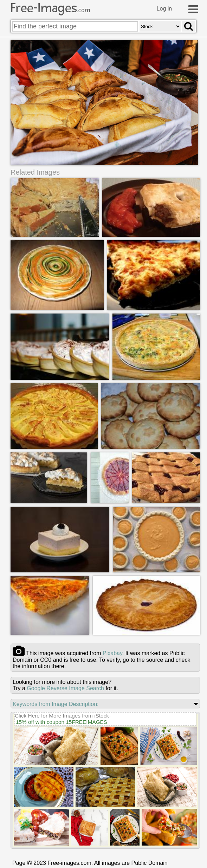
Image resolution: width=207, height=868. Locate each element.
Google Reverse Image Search (65, 688)
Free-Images (50, 8)
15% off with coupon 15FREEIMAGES (62, 722)
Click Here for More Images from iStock (62, 715)
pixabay (112, 653)
